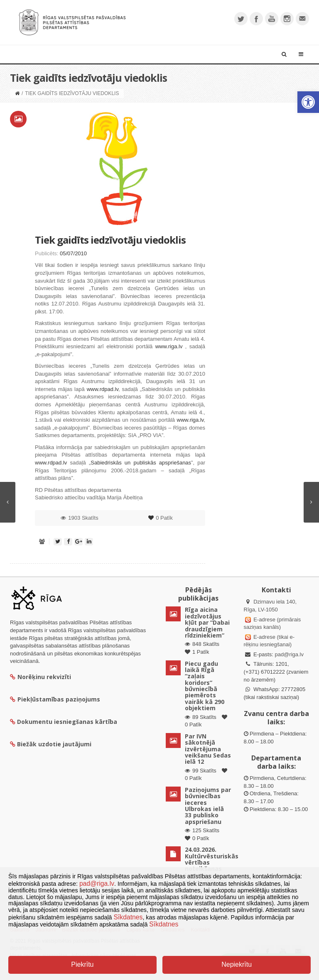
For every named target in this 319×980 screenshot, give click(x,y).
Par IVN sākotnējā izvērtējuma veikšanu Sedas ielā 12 (208, 749)
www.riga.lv (169, 346)
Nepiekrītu (237, 964)
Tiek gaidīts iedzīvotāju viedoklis (110, 240)
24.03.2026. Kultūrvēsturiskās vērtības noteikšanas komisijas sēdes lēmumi (212, 865)
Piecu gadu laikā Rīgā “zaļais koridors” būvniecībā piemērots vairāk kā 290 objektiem (205, 686)
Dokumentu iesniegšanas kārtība (67, 722)
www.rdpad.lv (103, 389)
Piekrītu (82, 964)
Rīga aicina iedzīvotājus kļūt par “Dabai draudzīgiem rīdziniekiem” (207, 622)
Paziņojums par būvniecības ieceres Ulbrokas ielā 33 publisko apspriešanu (208, 806)
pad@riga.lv (289, 654)
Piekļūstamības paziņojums (55, 699)
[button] (308, 102)
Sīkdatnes (128, 917)
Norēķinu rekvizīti (40, 677)
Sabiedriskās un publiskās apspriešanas (141, 463)
